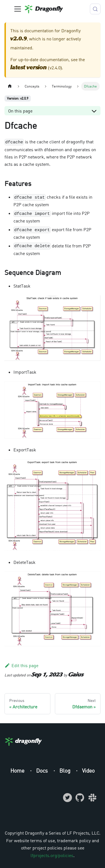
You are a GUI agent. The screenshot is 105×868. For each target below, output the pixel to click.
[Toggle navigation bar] (18, 9)
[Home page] (10, 86)
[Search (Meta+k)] (95, 9)
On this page (20, 111)
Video (88, 771)
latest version (29, 68)
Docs (43, 771)
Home (18, 771)
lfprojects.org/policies (52, 855)
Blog (66, 771)
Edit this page (21, 665)
